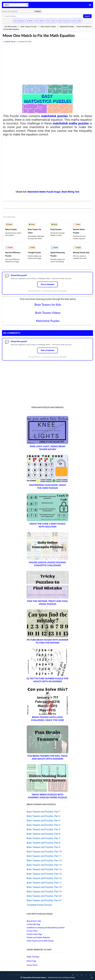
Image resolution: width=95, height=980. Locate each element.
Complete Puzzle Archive (39, 905)
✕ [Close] (92, 978)
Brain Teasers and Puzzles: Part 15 (44, 874)
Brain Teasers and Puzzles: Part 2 (44, 816)
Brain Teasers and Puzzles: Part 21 (44, 900)
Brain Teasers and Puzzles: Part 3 (44, 820)
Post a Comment (48, 284)
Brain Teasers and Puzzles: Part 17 (44, 883)
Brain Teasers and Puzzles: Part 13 (44, 865)
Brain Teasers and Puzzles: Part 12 (44, 860)
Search (87, 16)
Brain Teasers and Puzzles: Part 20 (44, 896)
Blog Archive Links (34, 921)
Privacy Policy (32, 931)
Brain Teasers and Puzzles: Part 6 (44, 834)
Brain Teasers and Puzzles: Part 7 (44, 838)
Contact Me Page (33, 924)
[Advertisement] (47, 64)
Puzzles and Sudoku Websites (38, 938)
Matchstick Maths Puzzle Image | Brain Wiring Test (53, 192)
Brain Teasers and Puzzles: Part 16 (44, 878)
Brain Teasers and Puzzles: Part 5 (44, 829)
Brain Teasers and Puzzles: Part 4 (44, 825)
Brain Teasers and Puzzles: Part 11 (44, 856)
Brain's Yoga (31, 961)
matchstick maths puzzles (71, 123)
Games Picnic (32, 965)
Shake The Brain (33, 957)
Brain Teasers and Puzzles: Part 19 (44, 892)
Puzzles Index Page (34, 934)
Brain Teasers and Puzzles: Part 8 (44, 843)
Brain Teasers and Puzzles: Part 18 (44, 887)
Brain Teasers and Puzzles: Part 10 (44, 852)
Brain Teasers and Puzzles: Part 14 (44, 869)
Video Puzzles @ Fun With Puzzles (40, 941)
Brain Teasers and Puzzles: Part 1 (44, 812)
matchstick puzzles (54, 116)
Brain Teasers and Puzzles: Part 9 (44, 847)
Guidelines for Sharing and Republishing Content (46, 928)
